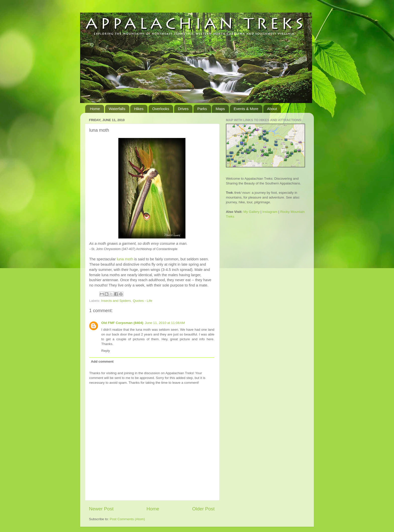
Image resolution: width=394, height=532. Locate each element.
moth (125, 259)
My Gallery (252, 212)
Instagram (270, 212)
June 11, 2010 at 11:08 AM (165, 323)
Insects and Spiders (116, 301)
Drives (183, 109)
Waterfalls (117, 109)
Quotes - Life (142, 301)
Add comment (102, 361)
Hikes (139, 109)
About (272, 109)
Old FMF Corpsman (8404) (122, 323)
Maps (220, 109)
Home (95, 109)
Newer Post (101, 509)
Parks (202, 109)
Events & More (246, 109)
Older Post (203, 509)
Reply (106, 351)
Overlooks (161, 109)
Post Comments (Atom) (127, 519)
